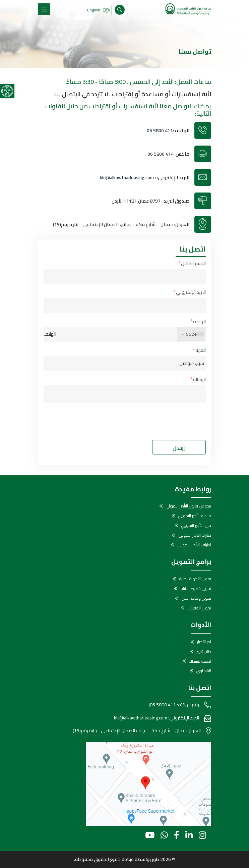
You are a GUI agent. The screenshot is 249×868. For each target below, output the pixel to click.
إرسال (179, 448)
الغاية (201, 351)
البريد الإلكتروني (191, 293)
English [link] (98, 10)
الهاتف (199, 322)
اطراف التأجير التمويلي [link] (194, 545)
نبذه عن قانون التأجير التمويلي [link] (189, 506)
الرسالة (199, 380)
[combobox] (191, 334)
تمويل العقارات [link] (199, 608)
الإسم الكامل (193, 264)
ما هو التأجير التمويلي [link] (195, 516)
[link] (7, 91)
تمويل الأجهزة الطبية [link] (195, 579)
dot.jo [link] (128, 859)
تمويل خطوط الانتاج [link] (196, 589)
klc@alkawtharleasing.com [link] (127, 177)
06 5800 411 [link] (160, 131)
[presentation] (155, 422)
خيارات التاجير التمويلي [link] (195, 535)
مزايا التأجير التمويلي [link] (196, 526)
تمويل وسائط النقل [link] (196, 599)
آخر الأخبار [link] (204, 642)
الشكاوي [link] (204, 671)
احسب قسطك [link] (200, 662)
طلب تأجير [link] (204, 652)
